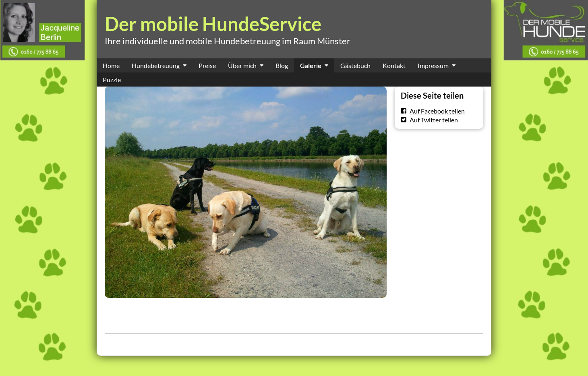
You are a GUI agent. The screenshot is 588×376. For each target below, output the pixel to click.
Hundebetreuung (156, 65)
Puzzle (112, 80)
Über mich (242, 65)
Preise (207, 65)
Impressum (433, 65)
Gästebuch (355, 65)
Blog (282, 65)
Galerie (311, 65)
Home (111, 65)
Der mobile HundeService (213, 24)
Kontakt (394, 65)
